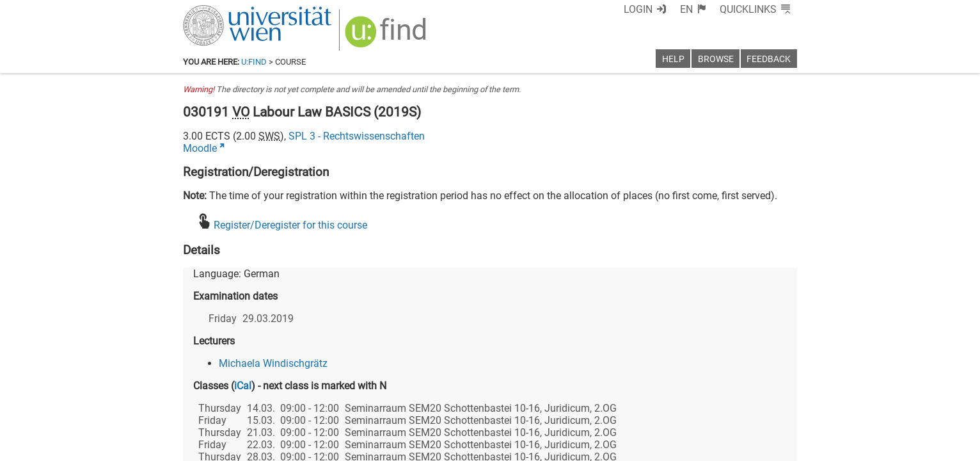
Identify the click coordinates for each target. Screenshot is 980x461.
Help (673, 59)
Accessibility (615, 447)
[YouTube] (735, 408)
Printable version (759, 447)
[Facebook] (654, 408)
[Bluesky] (694, 408)
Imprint (564, 447)
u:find (254, 62)
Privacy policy (683, 447)
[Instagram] (776, 408)
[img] (387, 36)
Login (638, 9)
